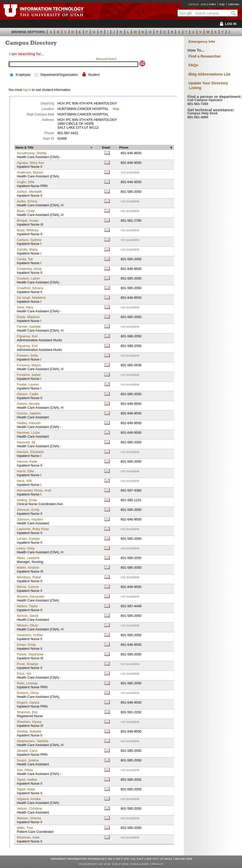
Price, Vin (24, 674)
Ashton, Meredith (29, 192)
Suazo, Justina (28, 760)
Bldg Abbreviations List (210, 74)
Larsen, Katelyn (28, 539)
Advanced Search (106, 59)
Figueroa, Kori (27, 336)
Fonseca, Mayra (29, 365)
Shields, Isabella (29, 731)
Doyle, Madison (28, 317)
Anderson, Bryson (30, 172)
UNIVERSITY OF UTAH (96, 864)
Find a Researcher (205, 56)
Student (94, 75)
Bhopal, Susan (28, 221)
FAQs (193, 65)
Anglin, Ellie (25, 182)
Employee (23, 75)
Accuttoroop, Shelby (32, 153)
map (222, 4)
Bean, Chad (26, 211)
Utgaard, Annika (29, 799)
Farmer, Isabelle (29, 327)
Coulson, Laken (28, 278)
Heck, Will (24, 481)
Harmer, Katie (27, 461)
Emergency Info (202, 42)
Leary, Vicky (26, 548)
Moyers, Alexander (31, 596)
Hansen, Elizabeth (30, 452)
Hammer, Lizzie (28, 433)
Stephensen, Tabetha (32, 741)
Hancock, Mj (26, 442)
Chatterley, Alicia (29, 269)
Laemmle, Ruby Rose (33, 529)
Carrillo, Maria (27, 249)
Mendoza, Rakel (29, 577)
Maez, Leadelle (28, 558)
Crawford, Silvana (30, 288)
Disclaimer (140, 864)
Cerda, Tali (25, 259)
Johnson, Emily (28, 510)
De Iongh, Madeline (31, 298)
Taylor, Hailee (27, 780)
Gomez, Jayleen (29, 413)
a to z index (208, 4)
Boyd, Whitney (28, 230)
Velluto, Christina (29, 808)
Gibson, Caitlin (28, 394)
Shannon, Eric (27, 712)
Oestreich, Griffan (30, 635)
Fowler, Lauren (28, 384)
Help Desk (122, 864)
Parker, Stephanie (30, 654)
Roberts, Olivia (28, 693)
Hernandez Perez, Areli (34, 490)
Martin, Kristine (28, 568)
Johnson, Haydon (30, 519)
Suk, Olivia (25, 770)
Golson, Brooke (28, 404)
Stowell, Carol (27, 751)
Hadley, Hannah (29, 423)
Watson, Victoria (29, 818)
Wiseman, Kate (28, 837)
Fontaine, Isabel (29, 375)
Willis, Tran (25, 828)
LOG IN (227, 24)
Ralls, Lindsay (27, 683)
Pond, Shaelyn (28, 664)
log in (27, 90)
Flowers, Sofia (27, 355)
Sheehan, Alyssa (29, 722)
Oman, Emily (26, 645)
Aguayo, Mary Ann (30, 163)
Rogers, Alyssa (28, 702)
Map (116, 109)
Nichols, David (27, 616)
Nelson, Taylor (27, 606)
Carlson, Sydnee (29, 240)
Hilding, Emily (27, 500)
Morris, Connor (28, 587)
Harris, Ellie (25, 471)
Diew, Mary (25, 307)
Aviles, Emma (27, 201)
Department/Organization (59, 75)
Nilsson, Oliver (28, 625)
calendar (234, 4)
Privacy (158, 864)
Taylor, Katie (26, 789)
